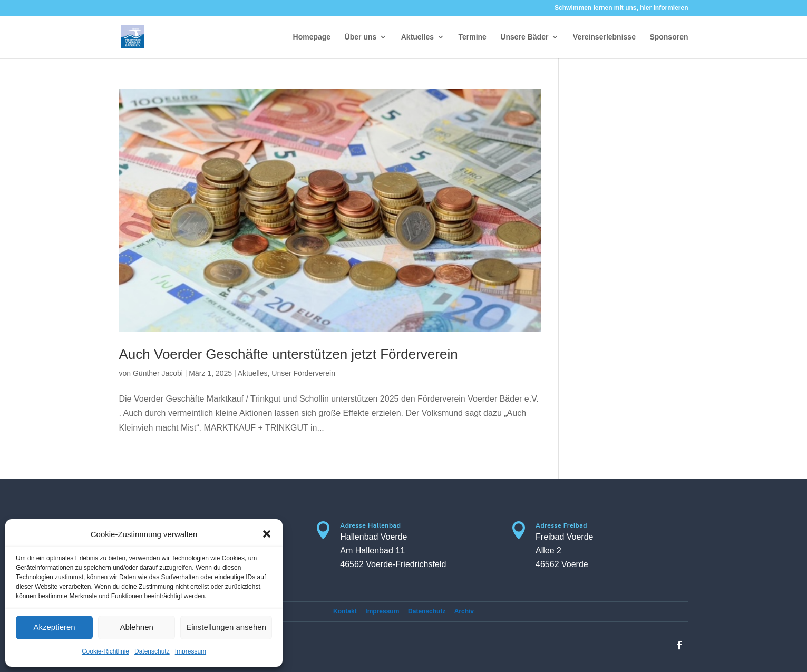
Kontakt (345, 611)
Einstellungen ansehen (226, 627)
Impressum (191, 651)
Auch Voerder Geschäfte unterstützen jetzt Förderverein (289, 354)
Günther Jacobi (158, 373)
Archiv (464, 611)
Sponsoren (669, 37)
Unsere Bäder (524, 37)
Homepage (312, 37)
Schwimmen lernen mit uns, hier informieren (621, 8)
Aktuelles (417, 37)
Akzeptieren (54, 627)
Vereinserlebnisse (604, 37)
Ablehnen (136, 627)
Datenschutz (152, 651)
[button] (267, 534)
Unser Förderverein (303, 373)
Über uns (361, 37)
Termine (472, 37)
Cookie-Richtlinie (105, 651)
